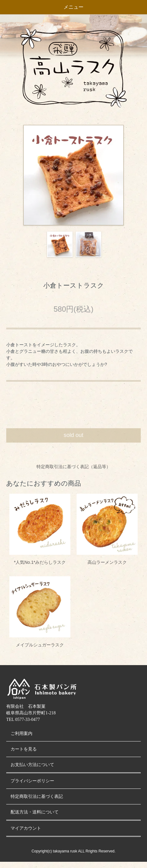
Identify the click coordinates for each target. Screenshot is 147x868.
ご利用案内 (21, 734)
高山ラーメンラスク (107, 562)
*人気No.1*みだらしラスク (40, 562)
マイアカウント (26, 828)
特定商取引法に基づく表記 (37, 796)
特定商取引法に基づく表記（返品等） (73, 467)
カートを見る (24, 749)
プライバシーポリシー (32, 781)
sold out (73, 435)
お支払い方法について (32, 765)
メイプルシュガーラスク (40, 645)
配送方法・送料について (35, 812)
